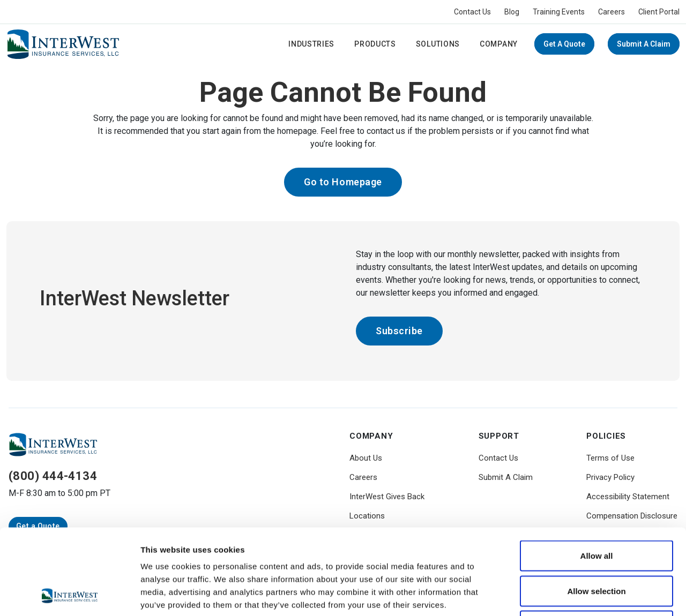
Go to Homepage (343, 182)
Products (375, 44)
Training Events (559, 12)
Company (499, 44)
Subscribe (399, 331)
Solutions (438, 44)
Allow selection (596, 511)
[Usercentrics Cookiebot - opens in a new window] (69, 595)
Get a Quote (564, 44)
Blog (512, 12)
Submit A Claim (644, 44)
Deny (597, 546)
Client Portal (659, 12)
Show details (562, 595)
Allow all (597, 475)
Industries (311, 44)
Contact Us (472, 12)
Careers (612, 12)
